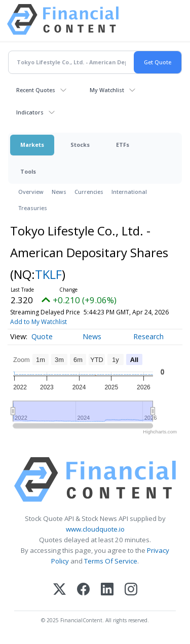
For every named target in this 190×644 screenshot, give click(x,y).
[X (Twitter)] (60, 590)
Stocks (80, 145)
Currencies (89, 192)
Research (148, 336)
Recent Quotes (36, 90)
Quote (42, 336)
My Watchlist (107, 90)
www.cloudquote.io (95, 529)
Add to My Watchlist (39, 322)
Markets (32, 145)
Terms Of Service (111, 561)
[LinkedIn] (107, 590)
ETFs (123, 145)
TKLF (48, 274)
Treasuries (33, 208)
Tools (28, 171)
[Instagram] (131, 590)
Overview (31, 192)
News (59, 192)
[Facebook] (83, 590)
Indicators (30, 112)
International (129, 192)
